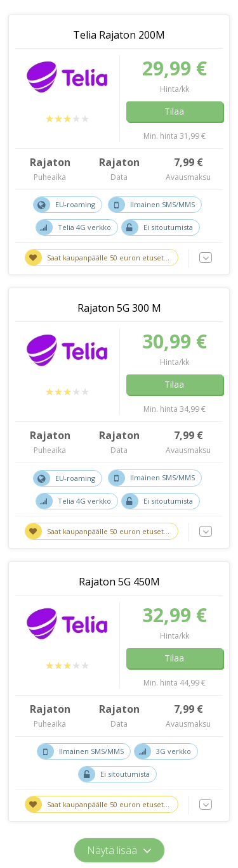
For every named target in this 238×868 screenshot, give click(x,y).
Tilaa (174, 111)
